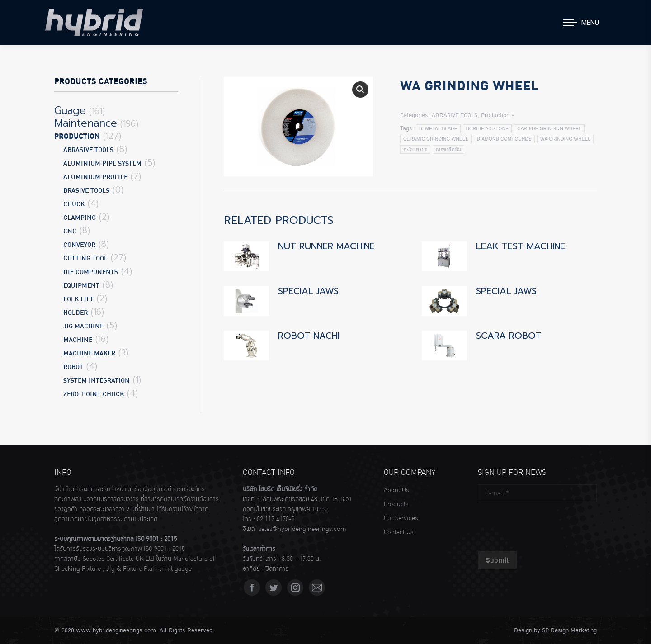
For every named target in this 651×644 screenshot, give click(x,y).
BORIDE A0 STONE (487, 129)
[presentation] (547, 525)
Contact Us (399, 532)
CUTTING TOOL (85, 258)
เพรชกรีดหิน (449, 149)
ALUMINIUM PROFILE (95, 177)
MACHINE (78, 340)
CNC (70, 231)
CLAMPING (80, 218)
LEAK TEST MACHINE (521, 246)
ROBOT (73, 367)
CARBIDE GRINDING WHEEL (549, 129)
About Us (396, 490)
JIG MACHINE (83, 326)
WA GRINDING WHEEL (565, 139)
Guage (70, 111)
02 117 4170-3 (276, 519)
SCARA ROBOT (509, 336)
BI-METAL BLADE (438, 129)
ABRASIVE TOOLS (455, 115)
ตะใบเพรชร (415, 149)
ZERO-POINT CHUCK (94, 394)
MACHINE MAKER (89, 353)
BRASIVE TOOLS (86, 191)
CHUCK (74, 204)
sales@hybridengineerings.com (302, 529)
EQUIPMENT (81, 286)
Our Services (401, 518)
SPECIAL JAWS (308, 291)
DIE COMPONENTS (91, 272)
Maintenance (86, 123)
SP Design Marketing (569, 630)
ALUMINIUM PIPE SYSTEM (102, 163)
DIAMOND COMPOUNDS (504, 139)
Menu (590, 23)
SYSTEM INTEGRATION (97, 381)
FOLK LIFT (78, 299)
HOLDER (75, 313)
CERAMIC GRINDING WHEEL (436, 139)
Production (495, 115)
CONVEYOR (79, 245)
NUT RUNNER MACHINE (326, 246)
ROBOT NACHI (309, 336)
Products (396, 504)
